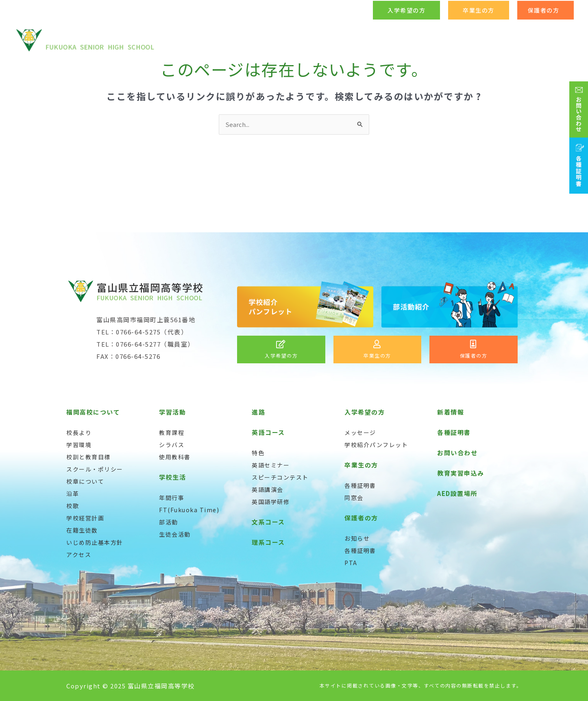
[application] (330, 40)
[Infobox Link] (281, 349)
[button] (406, 10)
